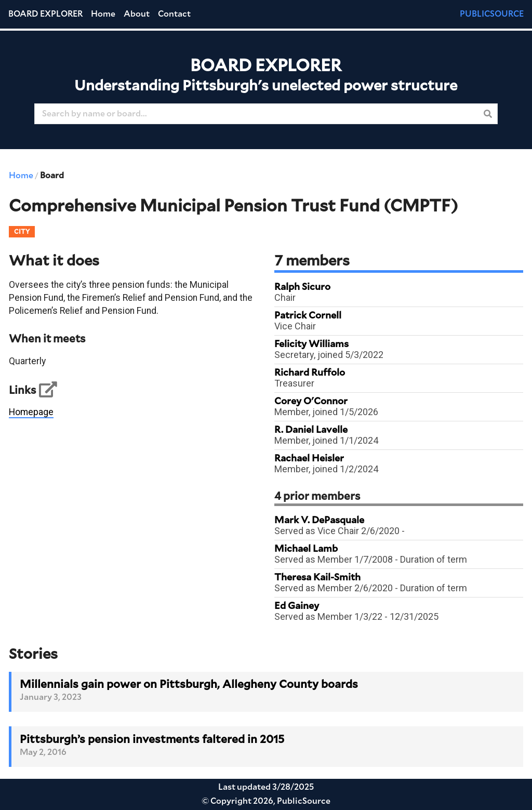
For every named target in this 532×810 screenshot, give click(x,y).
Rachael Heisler (309, 459)
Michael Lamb (306, 549)
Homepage (31, 412)
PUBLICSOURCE (492, 14)
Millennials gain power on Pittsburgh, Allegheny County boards (189, 685)
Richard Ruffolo (310, 373)
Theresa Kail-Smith (317, 578)
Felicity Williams (311, 344)
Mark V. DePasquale (319, 521)
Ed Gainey (297, 606)
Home (103, 14)
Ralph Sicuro (302, 287)
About (137, 14)
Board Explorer (45, 14)
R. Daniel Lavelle (311, 430)
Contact (174, 14)
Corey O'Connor (311, 402)
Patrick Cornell (308, 316)
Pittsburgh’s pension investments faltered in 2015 (152, 740)
